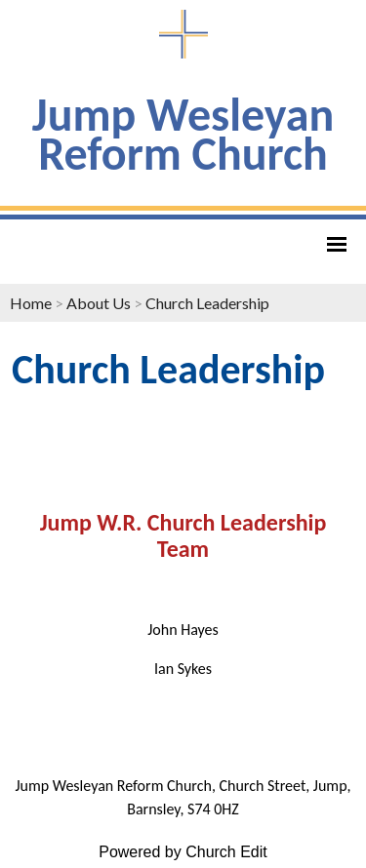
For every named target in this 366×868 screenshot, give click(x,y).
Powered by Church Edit (183, 852)
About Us (99, 303)
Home (31, 303)
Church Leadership (207, 303)
